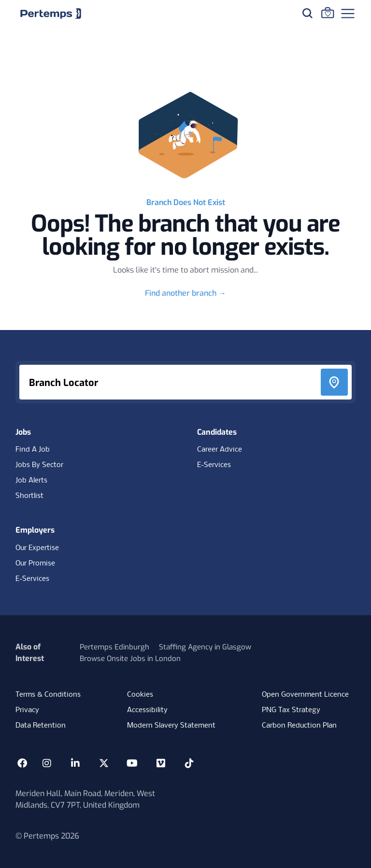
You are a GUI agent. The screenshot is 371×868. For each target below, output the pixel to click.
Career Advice (220, 450)
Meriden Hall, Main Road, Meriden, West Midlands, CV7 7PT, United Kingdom (85, 799)
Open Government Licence (305, 695)
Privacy (27, 710)
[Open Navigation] (348, 14)
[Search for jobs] (307, 13)
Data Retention (41, 726)
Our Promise (35, 564)
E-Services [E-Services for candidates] (214, 465)
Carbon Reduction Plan (299, 726)
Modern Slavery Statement (171, 726)
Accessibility (147, 710)
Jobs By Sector (39, 465)
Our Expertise (37, 548)
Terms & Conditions (48, 695)
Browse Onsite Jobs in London (130, 659)
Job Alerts (31, 481)
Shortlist (29, 496)
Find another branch (185, 293)
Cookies (140, 695)
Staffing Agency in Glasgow (205, 647)
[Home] (51, 14)
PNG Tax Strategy (291, 710)
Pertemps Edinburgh (114, 647)
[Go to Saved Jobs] (328, 13)
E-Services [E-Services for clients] (32, 579)
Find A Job (33, 450)
